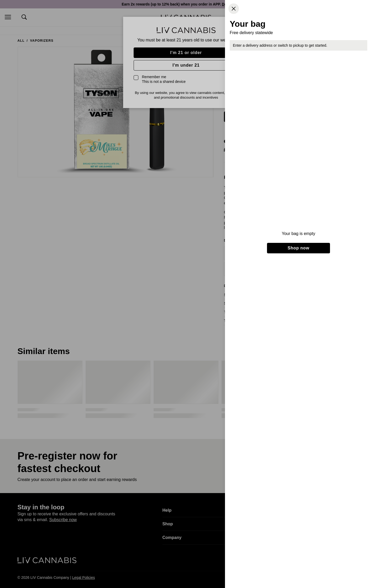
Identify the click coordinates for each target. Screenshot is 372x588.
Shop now (299, 248)
